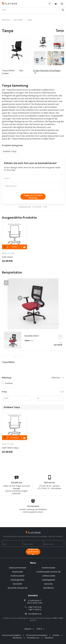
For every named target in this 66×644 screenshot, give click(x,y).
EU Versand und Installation (37, 635)
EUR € (39, 629)
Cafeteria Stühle (49, 576)
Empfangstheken (18, 580)
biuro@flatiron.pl (35, 614)
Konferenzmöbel (17, 576)
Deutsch (28, 629)
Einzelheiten (15, 438)
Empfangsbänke (49, 580)
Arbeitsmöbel (17, 572)
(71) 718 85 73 (43, 488)
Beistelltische (49, 588)
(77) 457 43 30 (45, 486)
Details (15, 247)
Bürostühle (18, 20)
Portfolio (56, 635)
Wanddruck (49, 638)
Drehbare (7, 383)
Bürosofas (49, 584)
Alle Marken (17, 638)
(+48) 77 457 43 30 (35, 607)
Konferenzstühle (49, 568)
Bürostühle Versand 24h (18, 588)
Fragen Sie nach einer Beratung (33, 196)
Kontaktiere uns (33, 638)
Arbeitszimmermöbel (18, 568)
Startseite (6, 20)
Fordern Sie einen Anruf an (33, 552)
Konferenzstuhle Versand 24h (49, 572)
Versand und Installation (11, 635)
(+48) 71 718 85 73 (35, 609)
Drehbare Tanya (10, 151)
